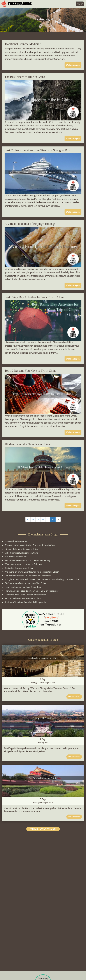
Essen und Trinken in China (17, 541)
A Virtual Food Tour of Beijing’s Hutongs (30, 224)
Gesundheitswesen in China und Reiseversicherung (27, 560)
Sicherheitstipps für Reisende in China (21, 553)
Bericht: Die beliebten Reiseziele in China (23, 598)
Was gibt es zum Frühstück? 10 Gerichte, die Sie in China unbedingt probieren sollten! (42, 579)
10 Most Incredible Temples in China (27, 444)
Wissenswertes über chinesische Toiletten (23, 564)
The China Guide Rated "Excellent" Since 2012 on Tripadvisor (31, 591)
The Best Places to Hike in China (25, 77)
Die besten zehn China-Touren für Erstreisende (25, 595)
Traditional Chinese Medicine (23, 44)
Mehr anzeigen (73, 65)
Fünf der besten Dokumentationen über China (25, 583)
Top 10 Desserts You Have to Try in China (30, 371)
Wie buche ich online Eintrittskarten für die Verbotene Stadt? (32, 572)
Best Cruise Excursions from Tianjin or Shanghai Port (37, 150)
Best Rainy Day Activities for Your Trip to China (34, 297)
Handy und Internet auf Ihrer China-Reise (23, 587)
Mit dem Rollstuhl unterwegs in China (21, 549)
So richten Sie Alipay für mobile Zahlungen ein (25, 602)
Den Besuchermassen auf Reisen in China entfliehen (28, 576)
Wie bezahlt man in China (16, 557)
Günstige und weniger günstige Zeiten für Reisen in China (30, 545)
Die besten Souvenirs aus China (19, 568)
